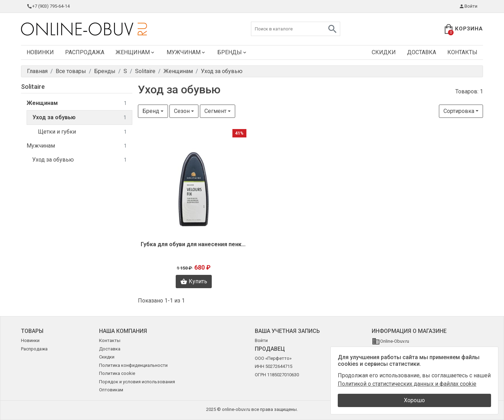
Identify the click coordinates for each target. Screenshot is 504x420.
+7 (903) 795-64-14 (48, 6)
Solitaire (33, 87)
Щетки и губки (82, 132)
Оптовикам (111, 390)
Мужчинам (186, 52)
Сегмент (215, 111)
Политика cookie (117, 373)
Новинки (40, 52)
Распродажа (85, 52)
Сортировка (459, 111)
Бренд (151, 111)
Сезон (182, 111)
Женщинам (135, 52)
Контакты (462, 52)
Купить (194, 282)
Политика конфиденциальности (133, 365)
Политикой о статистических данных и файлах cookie (407, 384)
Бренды (232, 52)
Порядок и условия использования (137, 382)
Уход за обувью (79, 118)
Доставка (422, 52)
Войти (468, 6)
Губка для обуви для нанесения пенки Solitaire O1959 (194, 244)
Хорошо (414, 400)
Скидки (384, 52)
